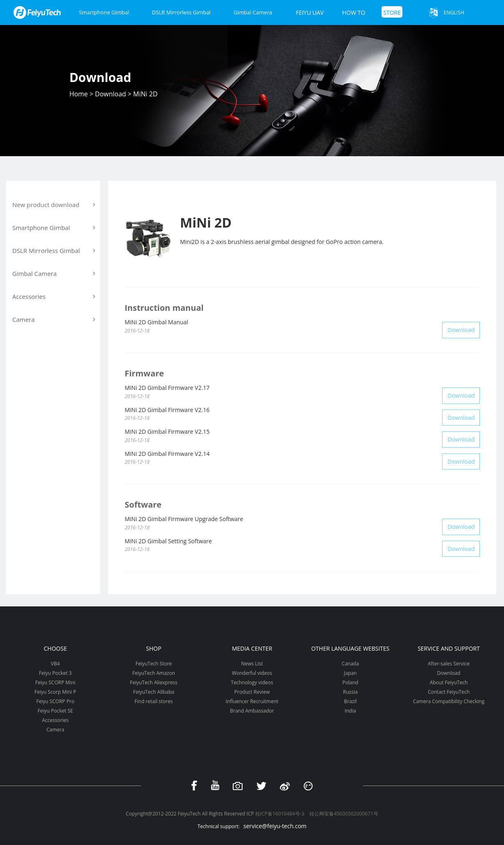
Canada (350, 664)
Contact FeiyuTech (449, 692)
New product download (54, 205)
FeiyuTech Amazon (154, 673)
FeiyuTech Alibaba (154, 692)
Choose (55, 648)
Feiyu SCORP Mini (55, 682)
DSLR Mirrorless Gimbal (181, 12)
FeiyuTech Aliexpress (154, 682)
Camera (55, 730)
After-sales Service (449, 664)
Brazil (350, 701)
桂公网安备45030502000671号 (344, 814)
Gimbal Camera (253, 12)
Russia (350, 692)
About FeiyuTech (449, 682)
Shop (153, 648)
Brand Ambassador (252, 711)
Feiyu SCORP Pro (55, 701)
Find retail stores (153, 701)
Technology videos (252, 682)
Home (78, 94)
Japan (350, 673)
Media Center (252, 648)
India (350, 711)
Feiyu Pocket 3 (55, 673)
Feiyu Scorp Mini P (55, 692)
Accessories (56, 720)
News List (252, 664)
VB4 (55, 664)
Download (111, 94)
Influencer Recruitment (252, 701)
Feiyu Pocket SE (55, 711)
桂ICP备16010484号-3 (280, 814)
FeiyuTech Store (154, 664)
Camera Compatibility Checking (449, 701)
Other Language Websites (350, 648)
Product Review (252, 692)
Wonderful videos (252, 673)
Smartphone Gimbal (104, 12)
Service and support (449, 648)
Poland (351, 682)
